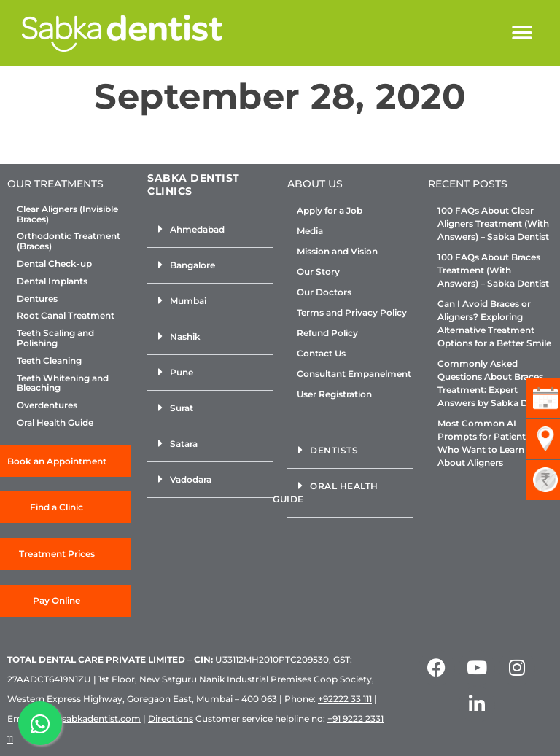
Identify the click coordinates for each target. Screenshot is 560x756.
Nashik (185, 336)
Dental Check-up (54, 264)
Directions (171, 718)
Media (310, 231)
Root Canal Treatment (66, 316)
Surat (182, 408)
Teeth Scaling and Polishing (55, 338)
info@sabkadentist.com (89, 718)
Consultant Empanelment (354, 374)
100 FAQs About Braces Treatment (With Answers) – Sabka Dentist (493, 270)
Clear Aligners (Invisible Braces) (67, 214)
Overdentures (47, 405)
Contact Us (321, 353)
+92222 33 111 (345, 699)
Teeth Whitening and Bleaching (63, 383)
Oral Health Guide (55, 423)
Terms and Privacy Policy (352, 312)
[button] (522, 33)
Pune (182, 372)
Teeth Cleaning (49, 361)
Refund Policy (327, 333)
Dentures (37, 299)
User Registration (334, 394)
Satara (184, 444)
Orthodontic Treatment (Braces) (69, 241)
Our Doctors (324, 292)
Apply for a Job (330, 210)
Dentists (334, 450)
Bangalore (192, 265)
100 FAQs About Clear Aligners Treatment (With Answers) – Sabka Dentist (493, 223)
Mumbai (188, 301)
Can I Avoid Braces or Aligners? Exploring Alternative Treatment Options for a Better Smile (494, 323)
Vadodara (191, 479)
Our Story (318, 272)
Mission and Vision (337, 251)
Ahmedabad (197, 229)
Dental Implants (52, 281)
